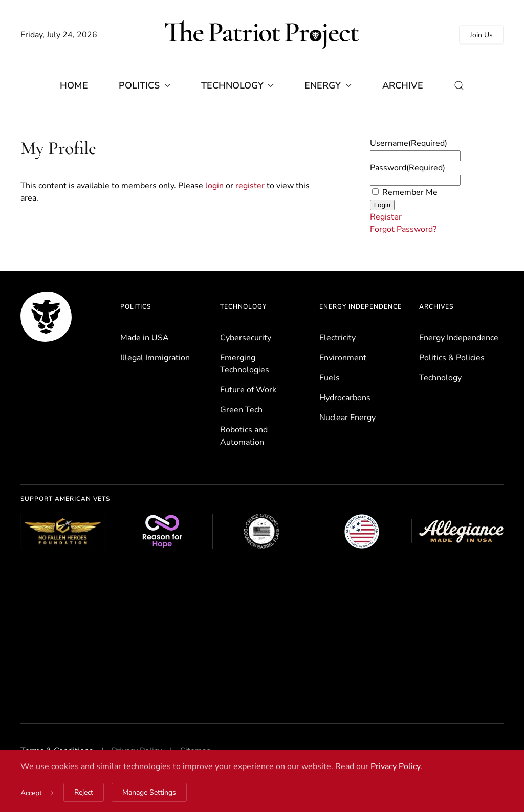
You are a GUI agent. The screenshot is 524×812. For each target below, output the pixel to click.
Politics (136, 306)
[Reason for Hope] (162, 532)
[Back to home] (262, 35)
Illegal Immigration (155, 358)
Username (409, 143)
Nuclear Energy (347, 418)
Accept (31, 793)
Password (408, 168)
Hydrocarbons (345, 398)
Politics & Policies (452, 358)
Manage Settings (149, 792)
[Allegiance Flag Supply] (461, 531)
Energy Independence (361, 306)
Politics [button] (145, 85)
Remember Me (410, 192)
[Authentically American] (362, 532)
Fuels (330, 378)
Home (74, 85)
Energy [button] (328, 85)
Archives (436, 306)
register (250, 186)
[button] (459, 85)
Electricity (337, 338)
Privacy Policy (395, 766)
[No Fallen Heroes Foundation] (63, 531)
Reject (84, 792)
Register (386, 217)
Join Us (481, 35)
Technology (243, 306)
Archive (403, 85)
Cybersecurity (246, 338)
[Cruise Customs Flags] (262, 532)
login (214, 186)
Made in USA (145, 338)
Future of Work (248, 390)
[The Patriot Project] (46, 316)
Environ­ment (343, 358)
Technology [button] (238, 85)
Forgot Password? (403, 229)
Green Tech (241, 410)
